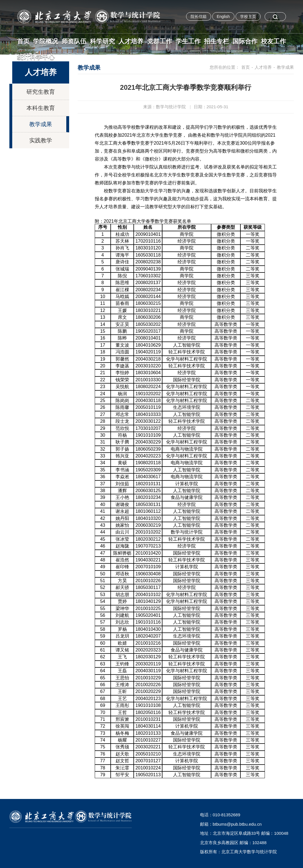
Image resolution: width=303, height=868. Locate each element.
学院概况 (46, 41)
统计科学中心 (36, 57)
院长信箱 (199, 16)
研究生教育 (41, 92)
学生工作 (188, 41)
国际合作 (245, 41)
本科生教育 (41, 108)
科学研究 (102, 41)
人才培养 (131, 41)
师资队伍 (74, 41)
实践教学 (41, 140)
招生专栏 (217, 41)
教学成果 (41, 124)
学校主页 (248, 16)
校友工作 (273, 41)
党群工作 (160, 41)
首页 (23, 41)
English (223, 16)
